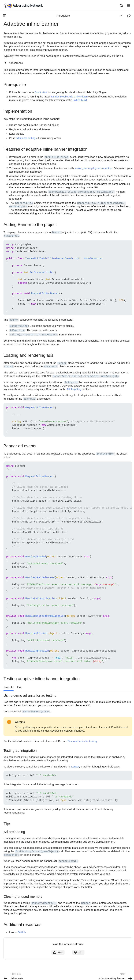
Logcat (75, 767)
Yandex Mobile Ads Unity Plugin (69, 97)
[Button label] (128, 6)
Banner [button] (57, 232)
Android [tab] (9, 687)
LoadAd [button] (9, 367)
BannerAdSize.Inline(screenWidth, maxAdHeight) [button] (81, 192)
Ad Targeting (74, 389)
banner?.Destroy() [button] (44, 903)
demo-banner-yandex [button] (36, 712)
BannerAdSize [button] (24, 203)
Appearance (16, 63)
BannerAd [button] (29, 399)
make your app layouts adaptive (94, 168)
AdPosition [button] (17, 330)
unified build (80, 100)
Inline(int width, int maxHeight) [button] (33, 335)
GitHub (22, 932)
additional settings (26, 138)
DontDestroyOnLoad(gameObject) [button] (37, 852)
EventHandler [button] (105, 454)
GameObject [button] (12, 236)
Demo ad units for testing (82, 741)
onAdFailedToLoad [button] (56, 157)
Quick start (41, 92)
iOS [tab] (19, 687)
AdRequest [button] (51, 367)
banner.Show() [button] (68, 861)
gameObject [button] (12, 855)
